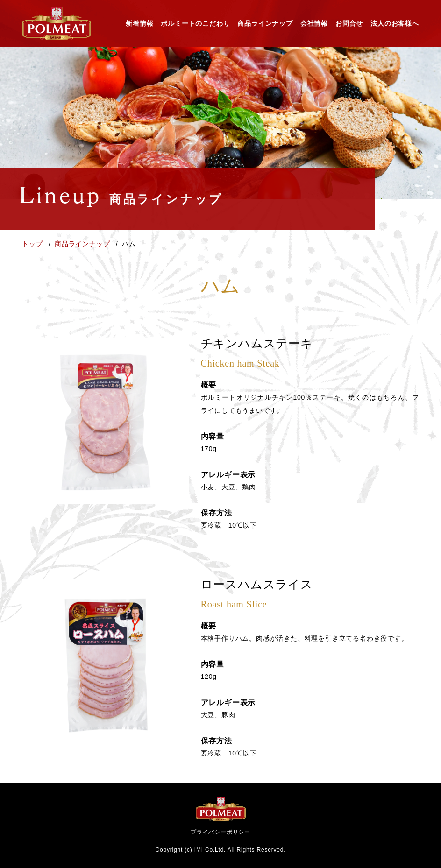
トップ (33, 244)
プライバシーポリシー (220, 832)
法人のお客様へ (395, 23)
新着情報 (139, 23)
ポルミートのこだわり (195, 23)
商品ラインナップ (265, 23)
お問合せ (349, 23)
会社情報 (314, 23)
